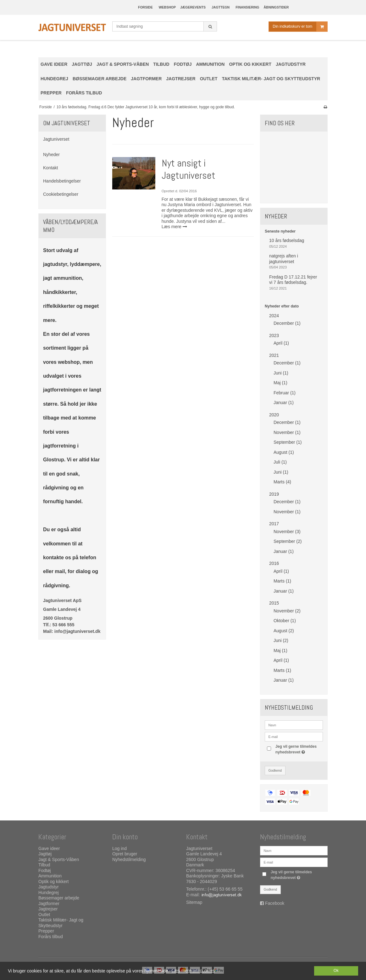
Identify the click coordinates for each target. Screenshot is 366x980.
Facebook (275, 903)
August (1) (284, 452)
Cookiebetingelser (61, 194)
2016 (274, 563)
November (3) (287, 532)
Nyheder (51, 155)
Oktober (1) (285, 621)
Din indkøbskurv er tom (300, 27)
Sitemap (194, 902)
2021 (274, 355)
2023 (274, 335)
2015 (274, 603)
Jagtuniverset (56, 139)
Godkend (275, 770)
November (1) (287, 432)
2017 (274, 524)
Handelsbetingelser (62, 181)
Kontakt (50, 168)
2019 (274, 494)
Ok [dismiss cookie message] (336, 971)
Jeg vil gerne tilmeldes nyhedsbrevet (299, 749)
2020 (274, 415)
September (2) (288, 541)
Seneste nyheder (280, 231)
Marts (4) (282, 482)
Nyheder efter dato (282, 306)
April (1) (281, 343)
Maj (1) (280, 383)
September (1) (288, 442)
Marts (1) (282, 581)
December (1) (287, 323)
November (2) (287, 611)
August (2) (284, 631)
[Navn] (294, 850)
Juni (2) (281, 640)
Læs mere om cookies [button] (193, 971)
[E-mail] (294, 862)
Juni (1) (281, 373)
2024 (274, 316)
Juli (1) (280, 462)
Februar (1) (285, 393)
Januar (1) (284, 403)
